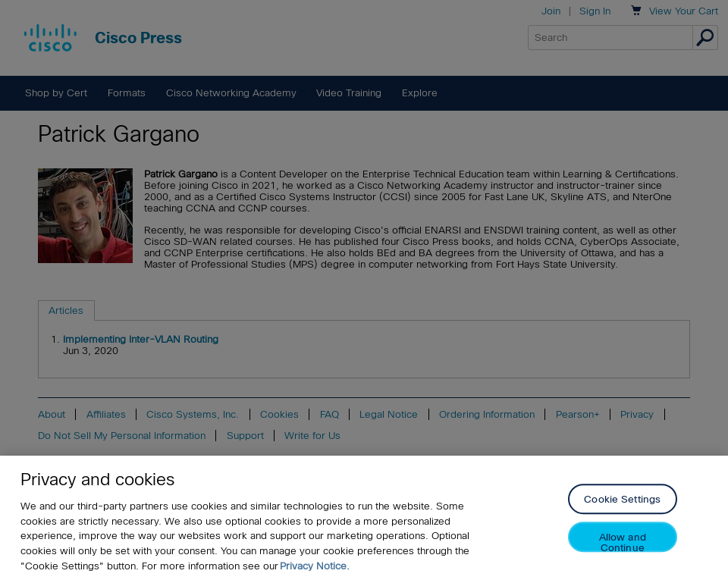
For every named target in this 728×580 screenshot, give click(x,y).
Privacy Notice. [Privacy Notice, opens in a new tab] (315, 568)
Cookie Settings (622, 502)
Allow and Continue (623, 545)
